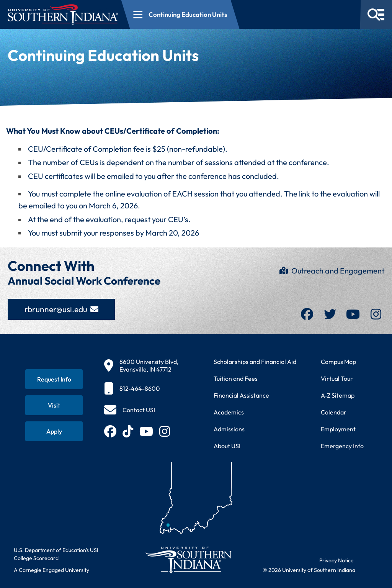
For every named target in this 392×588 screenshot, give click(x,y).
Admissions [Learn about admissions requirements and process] (229, 429)
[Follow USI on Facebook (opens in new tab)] (110, 431)
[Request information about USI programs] (54, 379)
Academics (229, 412)
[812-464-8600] (141, 388)
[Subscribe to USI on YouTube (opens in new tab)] (146, 431)
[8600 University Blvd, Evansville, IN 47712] (141, 365)
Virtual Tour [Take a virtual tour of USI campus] (337, 378)
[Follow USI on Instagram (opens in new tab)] (165, 431)
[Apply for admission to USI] (54, 431)
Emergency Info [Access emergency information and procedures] (342, 446)
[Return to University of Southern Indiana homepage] (188, 560)
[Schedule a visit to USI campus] (54, 405)
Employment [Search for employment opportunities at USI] (338, 429)
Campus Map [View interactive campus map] (338, 362)
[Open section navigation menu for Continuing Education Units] (180, 14)
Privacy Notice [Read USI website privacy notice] (336, 560)
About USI (227, 446)
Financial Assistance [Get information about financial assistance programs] (241, 395)
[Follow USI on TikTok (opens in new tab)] (128, 431)
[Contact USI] (130, 410)
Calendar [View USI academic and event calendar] (334, 412)
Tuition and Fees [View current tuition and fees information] (236, 378)
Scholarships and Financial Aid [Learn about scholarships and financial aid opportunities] (255, 362)
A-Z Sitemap (338, 395)
